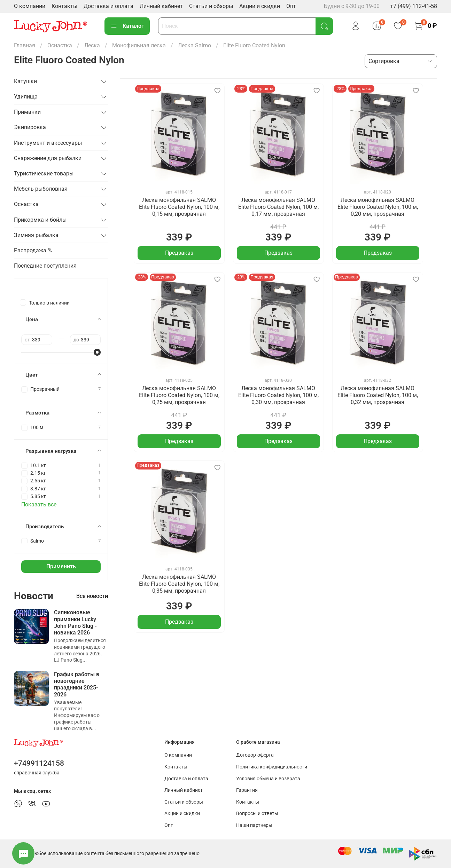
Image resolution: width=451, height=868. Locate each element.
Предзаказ (179, 253)
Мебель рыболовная (41, 189)
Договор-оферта (255, 755)
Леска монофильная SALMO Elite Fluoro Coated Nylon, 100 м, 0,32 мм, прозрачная (378, 395)
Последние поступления (45, 266)
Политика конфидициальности (272, 767)
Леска (92, 45)
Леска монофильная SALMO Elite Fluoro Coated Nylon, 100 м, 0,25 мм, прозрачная (179, 395)
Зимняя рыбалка (36, 235)
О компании (30, 6)
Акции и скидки (260, 6)
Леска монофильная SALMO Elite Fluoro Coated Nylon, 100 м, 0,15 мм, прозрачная (179, 207)
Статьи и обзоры (211, 6)
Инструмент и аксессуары (48, 143)
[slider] (97, 352)
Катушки (25, 81)
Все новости (92, 596)
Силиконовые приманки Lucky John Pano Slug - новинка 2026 (75, 622)
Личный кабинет (161, 6)
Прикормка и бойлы (40, 220)
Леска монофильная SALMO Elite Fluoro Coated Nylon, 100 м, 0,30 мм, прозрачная (278, 395)
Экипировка (30, 127)
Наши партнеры (254, 825)
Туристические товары (44, 173)
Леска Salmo (195, 45)
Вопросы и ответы (257, 814)
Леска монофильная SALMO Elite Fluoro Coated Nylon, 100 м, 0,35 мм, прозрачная (179, 584)
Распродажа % (33, 250)
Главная (25, 45)
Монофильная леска (139, 45)
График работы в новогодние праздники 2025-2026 (77, 684)
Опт (291, 6)
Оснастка (60, 45)
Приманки (27, 112)
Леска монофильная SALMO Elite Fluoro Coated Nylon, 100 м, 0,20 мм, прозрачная (378, 207)
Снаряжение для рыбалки (48, 158)
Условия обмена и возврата (268, 779)
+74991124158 (39, 763)
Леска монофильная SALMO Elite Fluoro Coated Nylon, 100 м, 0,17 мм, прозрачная (278, 207)
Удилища (26, 97)
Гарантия (247, 790)
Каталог (127, 26)
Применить (61, 566)
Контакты (64, 6)
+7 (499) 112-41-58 (414, 6)
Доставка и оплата (108, 6)
